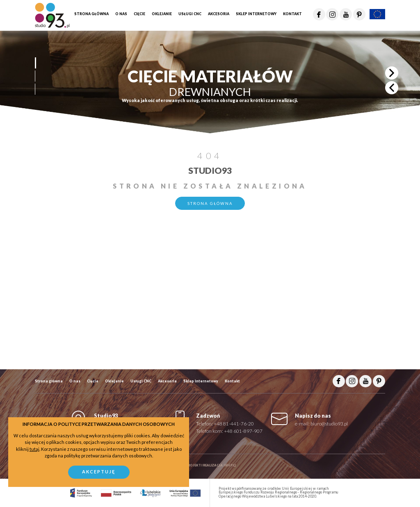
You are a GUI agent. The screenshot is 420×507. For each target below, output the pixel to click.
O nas (75, 381)
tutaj (34, 449)
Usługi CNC (141, 381)
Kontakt (232, 381)
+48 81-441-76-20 (234, 423)
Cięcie (93, 381)
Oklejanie (114, 381)
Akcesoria (167, 381)
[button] (35, 63)
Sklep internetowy (201, 381)
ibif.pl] (230, 465)
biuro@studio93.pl (329, 423)
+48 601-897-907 (243, 431)
